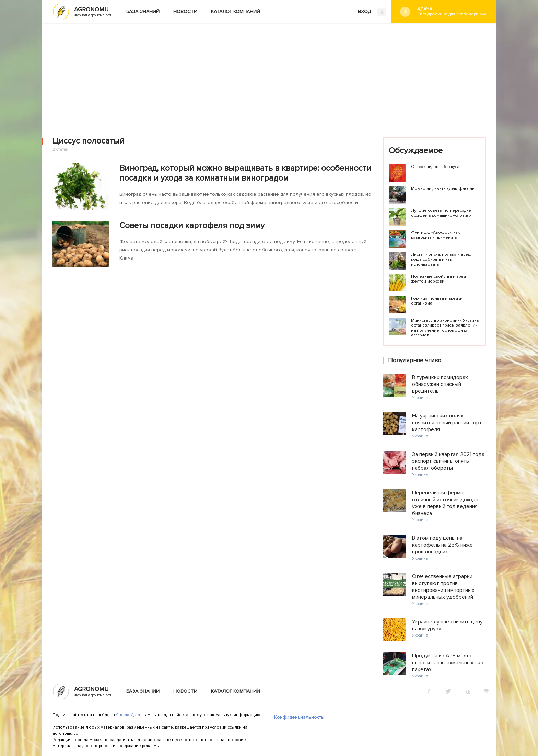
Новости (185, 12)
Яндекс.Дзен (129, 715)
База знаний (143, 12)
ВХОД (372, 12)
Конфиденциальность (299, 717)
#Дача (452, 12)
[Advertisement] (269, 75)
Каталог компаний (236, 12)
